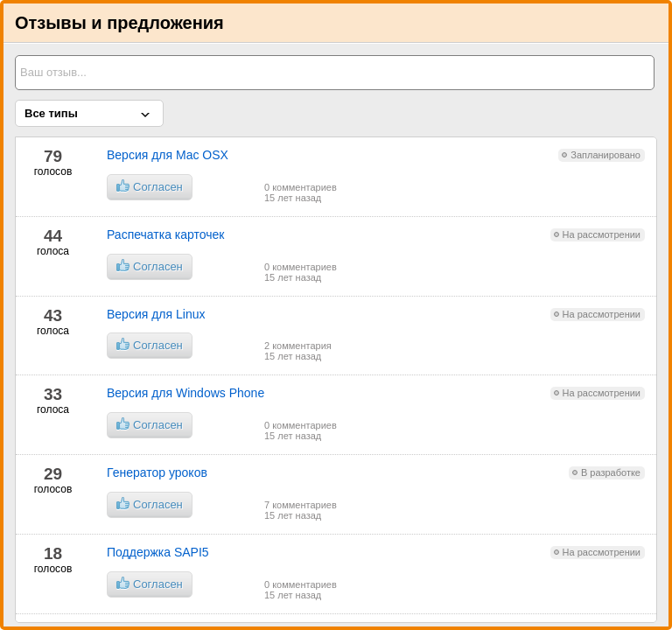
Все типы (51, 113)
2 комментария (298, 346)
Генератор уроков (157, 472)
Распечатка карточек (166, 234)
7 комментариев (301, 505)
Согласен (150, 186)
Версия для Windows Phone (185, 393)
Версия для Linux (156, 314)
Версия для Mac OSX (168, 155)
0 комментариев (301, 187)
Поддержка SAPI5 (158, 552)
